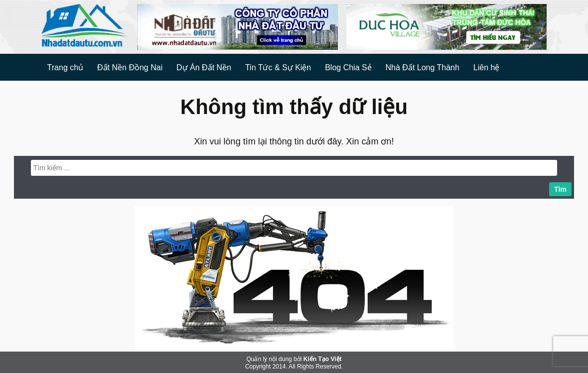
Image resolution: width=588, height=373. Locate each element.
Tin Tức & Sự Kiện (278, 67)
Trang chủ (66, 67)
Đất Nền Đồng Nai (130, 67)
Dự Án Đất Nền (204, 67)
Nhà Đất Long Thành (423, 67)
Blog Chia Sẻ (348, 67)
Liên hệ (487, 67)
